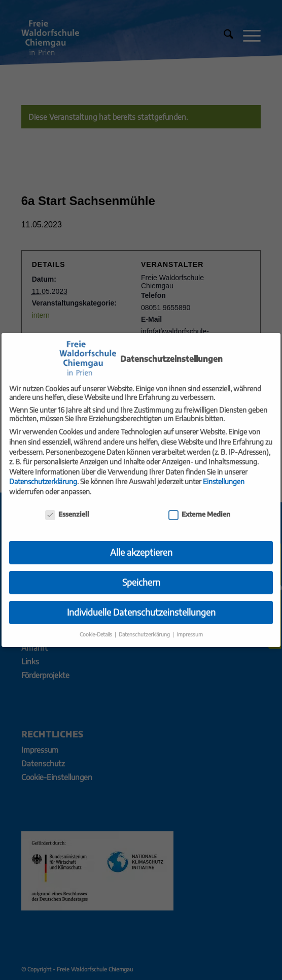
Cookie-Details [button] (97, 627)
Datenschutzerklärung (43, 474)
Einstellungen (224, 474)
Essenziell (67, 506)
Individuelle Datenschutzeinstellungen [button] (141, 604)
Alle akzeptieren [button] (141, 545)
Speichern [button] (141, 575)
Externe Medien (199, 506)
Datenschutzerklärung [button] (145, 627)
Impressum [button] (190, 627)
